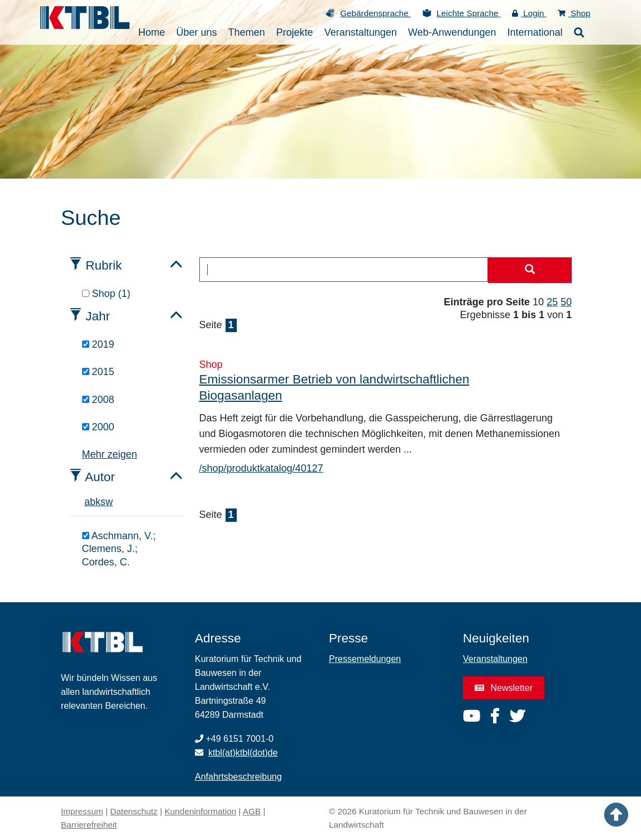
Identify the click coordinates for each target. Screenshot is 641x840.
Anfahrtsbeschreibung (238, 777)
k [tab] (98, 502)
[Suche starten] (530, 270)
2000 (98, 427)
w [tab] (109, 502)
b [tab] (93, 502)
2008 (98, 400)
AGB (252, 811)
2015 (98, 372)
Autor (100, 477)
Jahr (98, 316)
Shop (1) (106, 294)
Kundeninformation (200, 811)
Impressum (82, 811)
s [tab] (103, 502)
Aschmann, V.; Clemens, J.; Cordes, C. (119, 549)
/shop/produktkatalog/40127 (261, 468)
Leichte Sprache (469, 13)
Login (529, 13)
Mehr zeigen (110, 454)
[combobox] (344, 270)
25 (552, 302)
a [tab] (87, 502)
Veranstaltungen (495, 659)
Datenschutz (134, 811)
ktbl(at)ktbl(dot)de (243, 753)
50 (566, 302)
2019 (98, 344)
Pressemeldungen (365, 659)
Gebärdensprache (375, 13)
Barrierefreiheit (89, 825)
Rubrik (104, 265)
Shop (574, 13)
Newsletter (504, 688)
